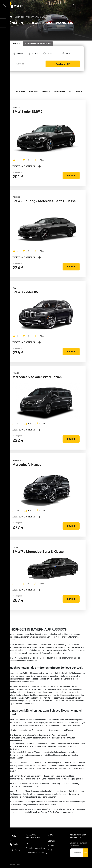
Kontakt (51, 846)
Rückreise (20, 64)
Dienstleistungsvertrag (35, 849)
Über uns (52, 841)
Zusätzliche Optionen (27, 166)
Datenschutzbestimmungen (35, 853)
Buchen (71, 176)
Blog (50, 850)
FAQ (27, 844)
